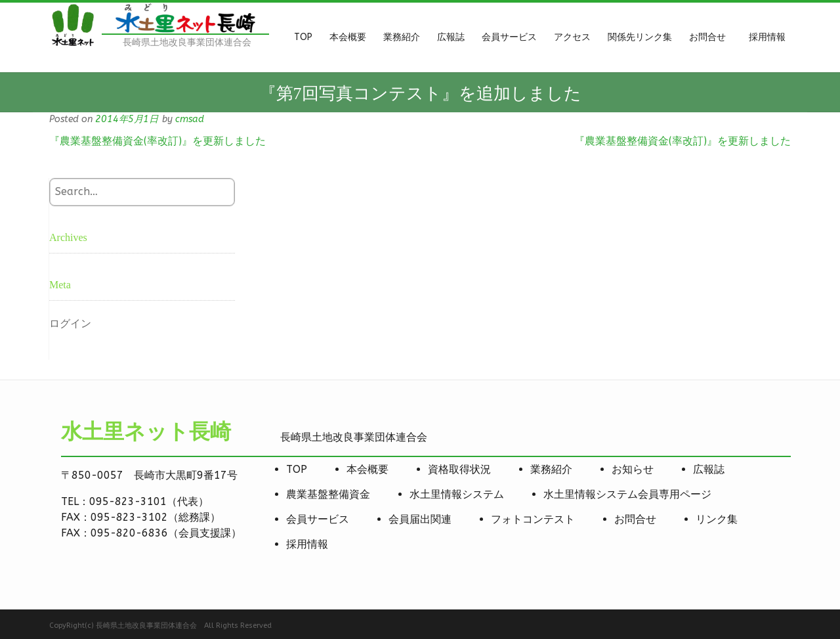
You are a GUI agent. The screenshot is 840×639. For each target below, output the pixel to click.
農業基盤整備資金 (328, 494)
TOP (297, 469)
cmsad (190, 119)
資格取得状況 (459, 469)
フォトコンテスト (533, 519)
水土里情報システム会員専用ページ (627, 494)
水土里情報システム (457, 494)
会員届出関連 (420, 519)
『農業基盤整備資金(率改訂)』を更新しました (157, 141)
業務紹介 (551, 469)
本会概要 (367, 469)
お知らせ (633, 469)
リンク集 (717, 519)
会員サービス (318, 519)
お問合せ (635, 519)
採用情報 (307, 544)
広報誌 (709, 469)
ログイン (70, 323)
